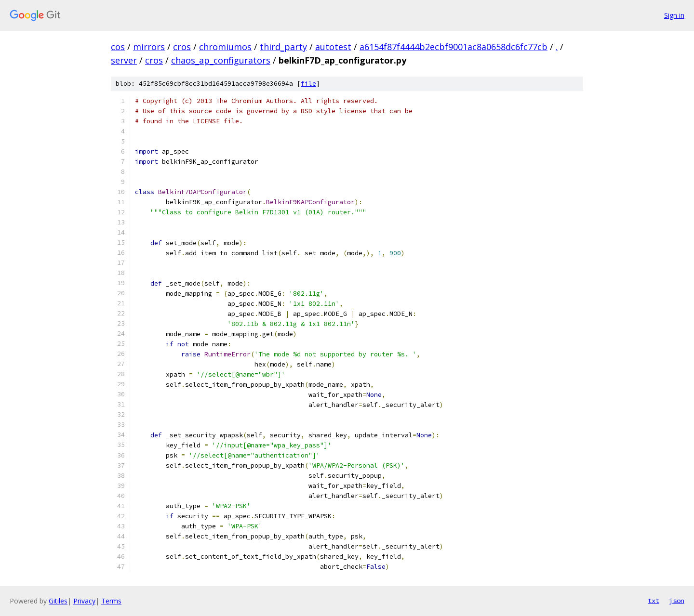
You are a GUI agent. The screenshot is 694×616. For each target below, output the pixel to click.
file (308, 84)
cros (182, 47)
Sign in (674, 15)
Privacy (84, 601)
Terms (111, 601)
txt (654, 601)
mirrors (149, 47)
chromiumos (225, 47)
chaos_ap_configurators (221, 60)
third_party (283, 47)
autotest (333, 47)
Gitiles (58, 601)
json (677, 601)
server (124, 60)
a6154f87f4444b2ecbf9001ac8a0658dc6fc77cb (454, 47)
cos (118, 47)
